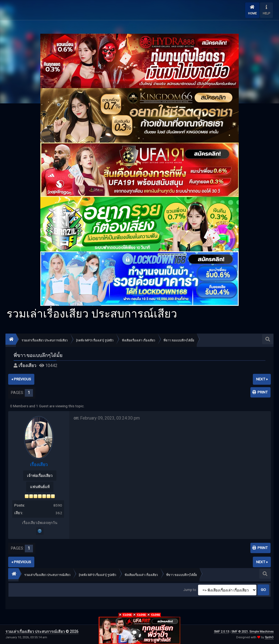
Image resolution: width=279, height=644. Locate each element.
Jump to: (190, 590)
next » (262, 379)
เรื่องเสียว (27, 366)
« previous (21, 379)
